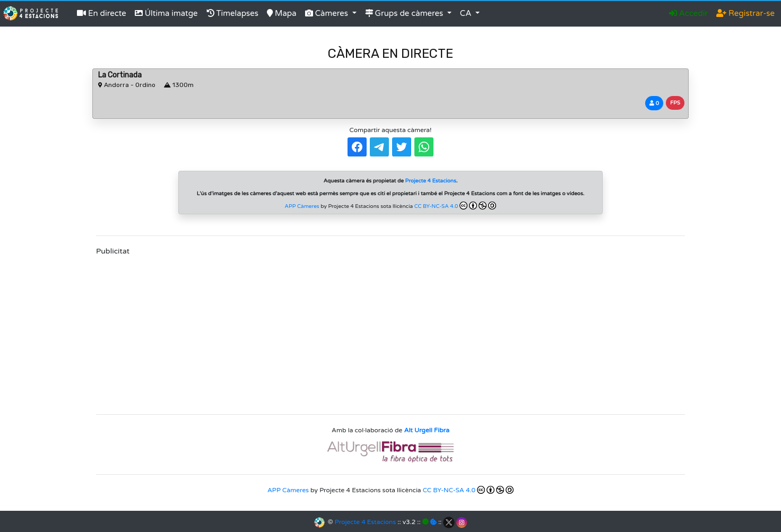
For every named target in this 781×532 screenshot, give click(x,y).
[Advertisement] (390, 332)
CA (467, 13)
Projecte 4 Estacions (365, 522)
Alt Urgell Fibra (427, 430)
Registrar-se (745, 13)
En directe (102, 13)
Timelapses (232, 13)
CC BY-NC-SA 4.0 (455, 206)
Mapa (282, 13)
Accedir (688, 13)
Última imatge (166, 13)
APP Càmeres (302, 206)
